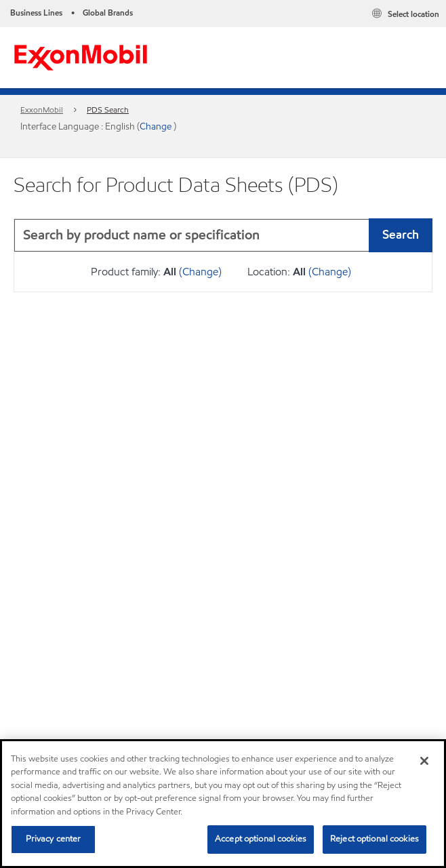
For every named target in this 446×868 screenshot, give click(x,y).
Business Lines (36, 13)
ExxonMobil (42, 110)
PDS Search (108, 110)
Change (157, 126)
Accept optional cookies (261, 839)
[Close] (424, 761)
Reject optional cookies (374, 839)
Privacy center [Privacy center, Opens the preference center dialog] (54, 839)
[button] (419, 235)
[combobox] (223, 235)
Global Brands (108, 13)
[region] (223, 804)
